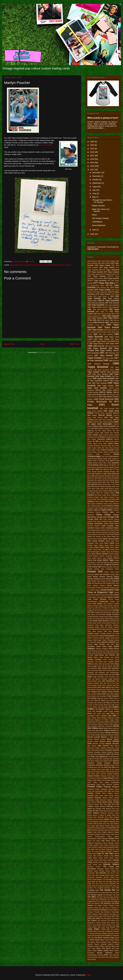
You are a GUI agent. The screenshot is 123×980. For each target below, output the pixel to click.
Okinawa (104, 776)
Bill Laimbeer (100, 476)
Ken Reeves (102, 692)
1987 (102, 353)
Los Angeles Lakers (102, 709)
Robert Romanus (105, 811)
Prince (98, 793)
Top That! (116, 925)
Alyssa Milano (113, 444)
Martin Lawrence (114, 728)
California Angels (93, 497)
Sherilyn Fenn (114, 839)
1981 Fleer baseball (112, 303)
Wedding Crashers (93, 946)
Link (109, 705)
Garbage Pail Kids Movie (103, 612)
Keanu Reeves (107, 690)
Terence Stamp (109, 877)
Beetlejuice (100, 467)
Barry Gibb (107, 463)
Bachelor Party (104, 461)
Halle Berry (100, 625)
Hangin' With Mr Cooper (104, 627)
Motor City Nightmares (99, 757)
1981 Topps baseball (96, 305)
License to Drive (93, 705)
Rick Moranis (107, 809)
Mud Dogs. (91, 761)
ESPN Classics (95, 590)
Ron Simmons (99, 817)
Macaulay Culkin (113, 718)
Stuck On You (108, 862)
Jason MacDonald (109, 653)
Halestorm (91, 625)
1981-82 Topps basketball (111, 307)
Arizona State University (99, 454)
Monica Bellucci (100, 750)
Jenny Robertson (99, 225)
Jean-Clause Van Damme (105, 655)
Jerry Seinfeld (109, 662)
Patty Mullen (97, 780)
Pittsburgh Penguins (111, 787)
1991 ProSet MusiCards (104, 399)
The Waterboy (106, 903)
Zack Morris (109, 957)
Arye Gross (105, 456)
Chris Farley (97, 521)
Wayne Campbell (101, 944)
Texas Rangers (97, 879)
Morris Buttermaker (100, 754)
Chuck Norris (114, 524)
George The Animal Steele (96, 619)
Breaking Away (110, 486)
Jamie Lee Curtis (104, 651)
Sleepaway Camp (101, 843)
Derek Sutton (92, 558)
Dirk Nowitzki (115, 562)
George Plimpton (114, 617)
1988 (106, 360)
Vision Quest (95, 940)
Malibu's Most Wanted (112, 722)
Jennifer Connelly (94, 660)
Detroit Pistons (113, 558)
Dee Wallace (115, 552)
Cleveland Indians (112, 528)
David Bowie (109, 545)
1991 (104, 395)
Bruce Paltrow (103, 491)
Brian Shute (104, 489)
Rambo (109, 800)
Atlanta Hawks (103, 459)
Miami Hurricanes (102, 735)
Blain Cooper (103, 478)
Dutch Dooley (93, 577)
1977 (109, 281)
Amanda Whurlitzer (94, 446)
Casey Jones (108, 504)
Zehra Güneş (92, 959)
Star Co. (101, 853)
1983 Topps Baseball (110, 316)
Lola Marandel (103, 707)
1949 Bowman (92, 261)
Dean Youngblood (104, 550)
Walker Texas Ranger (107, 940)
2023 (92, 149)
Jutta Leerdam (92, 685)
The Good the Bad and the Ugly (106, 886)
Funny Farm (108, 610)
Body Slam (102, 482)
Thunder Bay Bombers (102, 912)
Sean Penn (97, 832)
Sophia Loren (99, 845)
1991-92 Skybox (105, 415)
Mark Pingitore (92, 726)
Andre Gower (92, 448)
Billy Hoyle (116, 476)
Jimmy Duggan (92, 666)
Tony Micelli (97, 925)
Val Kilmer (98, 938)
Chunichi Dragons (94, 526)
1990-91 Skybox (106, 392)
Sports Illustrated (107, 849)
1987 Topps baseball (103, 355)
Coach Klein (91, 532)
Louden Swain (108, 711)
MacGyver (91, 720)
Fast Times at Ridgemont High (103, 591)
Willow (111, 951)
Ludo (103, 713)
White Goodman (106, 946)
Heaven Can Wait (113, 634)
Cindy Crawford (107, 526)
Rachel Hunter (108, 798)
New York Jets (99, 767)
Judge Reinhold (114, 679)
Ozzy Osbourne (98, 778)
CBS (96, 508)
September (97, 183)
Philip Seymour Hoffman (110, 784)
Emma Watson (113, 585)
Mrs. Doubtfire (114, 759)
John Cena (91, 670)
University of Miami (101, 933)
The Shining (112, 899)
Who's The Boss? (104, 948)
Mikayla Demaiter (112, 744)
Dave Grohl (99, 543)
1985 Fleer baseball (106, 334)
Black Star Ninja (93, 478)
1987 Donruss (110, 353)
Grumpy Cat (115, 623)
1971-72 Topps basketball (109, 270)
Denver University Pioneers (109, 556)
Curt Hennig (96, 536)
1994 (117, 426)
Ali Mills (96, 441)
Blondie (117, 478)
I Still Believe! (97, 222)
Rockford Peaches (107, 813)
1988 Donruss (114, 361)
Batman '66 (107, 465)
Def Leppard (91, 554)
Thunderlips (115, 912)
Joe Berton (109, 666)
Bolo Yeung (110, 482)
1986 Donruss (99, 346)
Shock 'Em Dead (94, 841)
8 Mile (93, 428)
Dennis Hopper (114, 554)
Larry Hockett (110, 700)
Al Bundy (101, 437)
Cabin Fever (106, 495)
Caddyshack (115, 495)
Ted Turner (111, 873)
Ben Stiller (96, 469)
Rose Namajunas (93, 822)
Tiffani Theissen (93, 914)
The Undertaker (106, 901)
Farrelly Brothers (107, 590)
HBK (106, 631)
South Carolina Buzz (112, 845)
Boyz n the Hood (113, 484)
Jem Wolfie (115, 657)
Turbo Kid (105, 929)
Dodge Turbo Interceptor (95, 564)
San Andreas (115, 824)
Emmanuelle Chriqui (94, 588)
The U (98, 901)
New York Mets (110, 767)
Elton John (115, 583)
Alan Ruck (116, 437)
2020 (92, 159)
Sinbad (114, 841)
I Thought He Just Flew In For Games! (102, 201)
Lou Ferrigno (97, 711)
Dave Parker (109, 543)
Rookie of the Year (112, 819)
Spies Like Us (96, 849)
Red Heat (103, 804)
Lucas (99, 713)
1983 (95, 314)
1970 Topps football (107, 268)
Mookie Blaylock (107, 752)
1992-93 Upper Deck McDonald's (103, 423)
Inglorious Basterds (108, 642)
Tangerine (100, 869)
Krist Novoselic (102, 696)
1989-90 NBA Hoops (111, 381)
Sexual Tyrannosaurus (96, 837)
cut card (104, 536)
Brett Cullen (96, 489)
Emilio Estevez (93, 585)
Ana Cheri (115, 446)
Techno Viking (110, 871)
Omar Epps (111, 776)
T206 (105, 867)
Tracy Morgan (110, 927)
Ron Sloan (109, 817)
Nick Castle (101, 770)
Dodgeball (108, 564)
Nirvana (103, 772)
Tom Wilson (112, 921)
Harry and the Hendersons (110, 629)
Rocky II (96, 815)
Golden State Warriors (101, 621)
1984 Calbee (105, 320)
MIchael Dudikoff (114, 735)
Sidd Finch (106, 841)
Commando (104, 532)
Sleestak (111, 843)
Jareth (89, 653)
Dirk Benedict (105, 562)
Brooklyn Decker (93, 491)
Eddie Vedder (92, 581)
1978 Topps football (102, 290)
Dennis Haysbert (102, 554)
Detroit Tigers (108, 560)
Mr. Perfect (96, 759)
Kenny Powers (113, 692)
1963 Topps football (104, 263)
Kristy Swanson (113, 696)
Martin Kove (103, 728)
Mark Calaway (114, 724)
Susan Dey (97, 864)
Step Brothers (98, 856)
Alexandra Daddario (105, 439)
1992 (106, 418)
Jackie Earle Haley (104, 646)
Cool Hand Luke (114, 532)
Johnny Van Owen (110, 675)
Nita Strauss (110, 772)
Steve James (98, 858)
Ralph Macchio (101, 800)
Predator (90, 793)
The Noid (116, 895)
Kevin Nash (101, 694)
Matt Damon (100, 730)
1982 (12, 265)
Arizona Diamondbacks (111, 452)
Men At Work (92, 735)
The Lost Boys (114, 893)
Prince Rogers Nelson (110, 793)
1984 (99, 320)
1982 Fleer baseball (100, 309)
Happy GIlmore (97, 629)
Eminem (103, 585)
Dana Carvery (98, 539)
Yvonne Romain (92, 957)
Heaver (90, 636)
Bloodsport (91, 480)
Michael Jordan (100, 739)
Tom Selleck (92, 921)
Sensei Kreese (106, 834)
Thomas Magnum (113, 910)
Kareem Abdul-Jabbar (94, 687)
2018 (92, 166)
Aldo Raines (92, 439)
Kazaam (99, 690)
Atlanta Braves (92, 459)
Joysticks (104, 679)
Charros (98, 512)
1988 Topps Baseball (103, 365)
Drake (117, 569)
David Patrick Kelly (102, 547)
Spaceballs (110, 847)
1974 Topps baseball (111, 272)
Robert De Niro (93, 811)
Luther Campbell (101, 716)
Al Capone (108, 437)
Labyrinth (100, 698)
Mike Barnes (92, 746)
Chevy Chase (103, 515)
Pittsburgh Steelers (107, 789)
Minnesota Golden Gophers (97, 748)
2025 (92, 142)
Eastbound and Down (102, 579)
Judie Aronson (92, 681)
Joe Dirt (116, 666)
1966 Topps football (102, 265)
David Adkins (99, 545)
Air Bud (95, 437)
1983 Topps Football (95, 318)
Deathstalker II (96, 552)
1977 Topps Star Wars (104, 283)
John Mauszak (100, 673)
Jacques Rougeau (102, 649)
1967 (113, 265)
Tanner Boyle (109, 869)
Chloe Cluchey (108, 519)
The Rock (100, 897)
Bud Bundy (91, 493)
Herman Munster (99, 638)
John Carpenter (113, 668)
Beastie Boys (92, 467)
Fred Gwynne (108, 604)
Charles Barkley (114, 508)
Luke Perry (110, 713)
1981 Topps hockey (94, 307)
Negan (113, 765)
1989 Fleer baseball (100, 374)
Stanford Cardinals (113, 851)
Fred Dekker (97, 604)
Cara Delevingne (102, 499)
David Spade (115, 547)
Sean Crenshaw (110, 830)
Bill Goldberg (91, 476)
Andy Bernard (114, 448)
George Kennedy (93, 617)
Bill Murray (108, 476)
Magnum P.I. (99, 720)
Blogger (88, 975)
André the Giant (103, 448)
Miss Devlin (91, 750)
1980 (112, 296)
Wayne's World (114, 944)
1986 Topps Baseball (97, 348)
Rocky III (103, 815)
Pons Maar (115, 791)
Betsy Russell (92, 472)
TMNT (113, 916)
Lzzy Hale (112, 716)
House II (90, 640)
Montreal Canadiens (94, 752)
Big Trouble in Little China (102, 474)
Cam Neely (104, 497)
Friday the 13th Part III (39, 265)
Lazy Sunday (98, 703)
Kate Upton (106, 687)
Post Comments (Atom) (47, 352)
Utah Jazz (91, 938)
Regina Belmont (100, 806)
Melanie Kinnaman (112, 733)
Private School (114, 796)
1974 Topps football (94, 274)
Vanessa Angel (108, 938)
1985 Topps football (101, 339)
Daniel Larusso (108, 539)
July (94, 190)
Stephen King (109, 856)
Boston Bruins (102, 484)
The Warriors (96, 903)
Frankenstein (104, 601)
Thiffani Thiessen (108, 905)
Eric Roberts (105, 588)
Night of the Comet (112, 770)
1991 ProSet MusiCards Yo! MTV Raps (103, 402)
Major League (110, 720)
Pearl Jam (116, 780)
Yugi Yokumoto (114, 955)
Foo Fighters (108, 597)
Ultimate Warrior (93, 931)
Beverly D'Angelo (104, 472)
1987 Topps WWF (108, 358)
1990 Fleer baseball (99, 383)
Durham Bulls (114, 574)
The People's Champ (100, 218)
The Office (92, 897)
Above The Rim (113, 431)
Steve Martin (109, 858)
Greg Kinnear (106, 623)
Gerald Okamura (110, 619)
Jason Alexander (97, 653)
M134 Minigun (102, 718)
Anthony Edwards (107, 450)
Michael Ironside (94, 737)
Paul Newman (107, 780)
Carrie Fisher (109, 501)
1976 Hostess (99, 278)
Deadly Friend (92, 550)
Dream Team (109, 572)
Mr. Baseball (112, 757)
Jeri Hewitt (99, 662)
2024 (92, 145)
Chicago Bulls (102, 517)
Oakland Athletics (113, 774)
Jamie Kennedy (92, 651)
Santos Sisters (110, 826)
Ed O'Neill (115, 579)
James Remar (114, 649)
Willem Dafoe (92, 951)
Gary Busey (91, 614)
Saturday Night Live (102, 828)
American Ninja (106, 446)
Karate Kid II (102, 685)
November (97, 176)
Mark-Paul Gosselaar (105, 726)
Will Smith (115, 948)
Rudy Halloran (104, 822)
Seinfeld (97, 834)
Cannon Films (92, 499)
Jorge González (98, 677)
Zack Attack (102, 957)
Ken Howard (92, 692)
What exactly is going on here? (103, 118)
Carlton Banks (99, 501)
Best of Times (114, 469)
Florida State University (95, 597)
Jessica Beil (106, 664)
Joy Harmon (96, 679)
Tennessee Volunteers (95, 877)
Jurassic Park (98, 683)
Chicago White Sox (95, 519)
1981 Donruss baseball (96, 303)
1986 (90, 346)
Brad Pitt (91, 486)
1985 (95, 334)
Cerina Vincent (103, 508)
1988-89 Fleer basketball (109, 372)
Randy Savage (113, 802)
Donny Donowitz (107, 567)
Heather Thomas (100, 634)
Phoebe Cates (95, 787)
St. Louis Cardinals (99, 851)
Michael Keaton (113, 739)
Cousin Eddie (110, 534)
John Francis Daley (109, 670)
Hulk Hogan (98, 640)
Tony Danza (111, 923)
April (94, 230)
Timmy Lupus (98, 916)
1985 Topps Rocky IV (97, 344)
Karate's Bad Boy (113, 685)
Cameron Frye (114, 497)
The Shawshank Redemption (97, 899)
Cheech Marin (108, 512)
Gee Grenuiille (101, 614)
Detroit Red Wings (95, 560)
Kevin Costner (92, 694)
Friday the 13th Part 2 (95, 608)
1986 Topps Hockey (103, 350)
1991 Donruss (111, 395)
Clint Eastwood (92, 530)
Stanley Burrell (92, 854)
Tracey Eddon (92, 927)
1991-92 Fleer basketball (103, 413)
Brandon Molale (100, 486)
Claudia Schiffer (100, 528)
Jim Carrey (115, 664)
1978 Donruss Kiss (103, 287)
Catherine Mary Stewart (98, 506)
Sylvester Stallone (111, 864)
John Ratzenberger (112, 673)
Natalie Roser (108, 761)
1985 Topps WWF (112, 344)
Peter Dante (104, 782)
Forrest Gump (114, 599)
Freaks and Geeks (46, 145)
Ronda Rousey (98, 819)
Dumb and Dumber (102, 574)
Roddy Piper (111, 815)
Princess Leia (93, 796)
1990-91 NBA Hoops (103, 390)
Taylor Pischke (99, 871)
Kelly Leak (116, 690)
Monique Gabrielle (112, 750)
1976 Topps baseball (111, 278)
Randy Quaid (102, 802)
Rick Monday (97, 809)
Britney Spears (114, 489)
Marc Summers (92, 724)
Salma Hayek (98, 824)
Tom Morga (115, 918)
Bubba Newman (114, 491)
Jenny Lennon (108, 660)
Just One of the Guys (111, 683)
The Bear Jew (101, 882)
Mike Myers (115, 746)
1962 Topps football (108, 261)
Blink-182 (111, 478)
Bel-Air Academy (110, 467)
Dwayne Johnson (106, 577)
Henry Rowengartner (107, 636)
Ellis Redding (107, 583)
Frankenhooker (92, 601)
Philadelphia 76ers (94, 784)
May (94, 197)
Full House (100, 610)
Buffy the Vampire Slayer (106, 493)
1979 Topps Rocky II (101, 296)
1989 (89, 374)
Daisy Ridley (111, 536)
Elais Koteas (101, 581)
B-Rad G (95, 461)
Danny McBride (98, 541)
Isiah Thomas (99, 644)
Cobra (98, 532)
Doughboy (110, 569)
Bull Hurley (98, 495)
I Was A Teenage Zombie (110, 640)
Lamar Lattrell (108, 698)
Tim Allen (113, 914)
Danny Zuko (110, 541)
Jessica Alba (98, 664)
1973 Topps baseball (95, 272)
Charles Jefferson (94, 510)
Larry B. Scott (99, 700)
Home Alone (115, 638)
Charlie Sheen (107, 510)
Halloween (108, 625)
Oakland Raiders (94, 776)
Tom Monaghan (106, 918)
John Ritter (91, 675)
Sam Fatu (106, 824)
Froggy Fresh (92, 610)
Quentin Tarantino (94, 798)
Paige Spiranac (109, 778)
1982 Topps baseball (22, 265)
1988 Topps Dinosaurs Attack (104, 370)
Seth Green (115, 834)
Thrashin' (90, 912)
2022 (92, 152)
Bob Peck (106, 480)
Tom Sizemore (102, 921)
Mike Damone (103, 746)
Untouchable (96, 935)
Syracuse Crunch (94, 867)
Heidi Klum (96, 636)
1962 (99, 261)
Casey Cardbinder (97, 504)
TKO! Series (107, 916)
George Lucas (103, 617)
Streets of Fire (98, 862)
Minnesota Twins (113, 748)
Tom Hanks (96, 918)
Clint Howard (102, 530)
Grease (90, 623)
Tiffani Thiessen (104, 914)
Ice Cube (90, 642)
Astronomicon (114, 456)
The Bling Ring (111, 882)
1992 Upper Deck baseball (103, 420)
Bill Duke (116, 474)
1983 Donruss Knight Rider (106, 314)
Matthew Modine (110, 730)
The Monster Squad (95, 895)
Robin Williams (93, 813)
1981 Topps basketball (112, 305)
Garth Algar (115, 612)
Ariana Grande (97, 452)
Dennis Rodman (93, 556)
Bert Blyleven (105, 469)
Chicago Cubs (113, 517)
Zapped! (116, 957)
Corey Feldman (92, 534)
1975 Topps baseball (96, 276)
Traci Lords (101, 927)
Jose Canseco (110, 677)
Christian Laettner (107, 521)
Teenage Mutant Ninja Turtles (109, 875)
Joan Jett (101, 666)
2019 (92, 163)
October (96, 180)
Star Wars (109, 853)
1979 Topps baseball (103, 294)
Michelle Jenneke (99, 744)
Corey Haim (101, 534)
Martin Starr (91, 730)
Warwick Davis (106, 942)
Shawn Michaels (102, 839)
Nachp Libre (99, 761)
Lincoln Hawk (103, 705)
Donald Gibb (97, 567)
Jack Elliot (110, 644)
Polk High (107, 791)
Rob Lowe (115, 809)
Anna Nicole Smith (94, 450)
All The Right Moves (107, 441)
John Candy (102, 668)
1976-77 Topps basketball (97, 281)
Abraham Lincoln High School (98, 433)
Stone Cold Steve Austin (103, 860)
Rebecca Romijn (93, 804)
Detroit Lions (102, 558)
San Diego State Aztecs (96, 826)
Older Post (74, 344)
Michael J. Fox (107, 737)
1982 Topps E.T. (102, 312)
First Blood (111, 595)
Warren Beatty (95, 942)
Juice (99, 681)
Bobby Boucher (93, 482)
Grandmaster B (114, 621)
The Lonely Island (103, 893)
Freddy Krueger (98, 606)
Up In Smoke (105, 935)
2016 (92, 234)
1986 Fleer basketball (112, 346)
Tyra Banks (115, 929)
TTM (117, 927)
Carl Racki (112, 499)
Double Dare (99, 569)
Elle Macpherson (97, 583)
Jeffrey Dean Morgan (101, 657)
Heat (110, 631)
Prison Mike (103, 796)
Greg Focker (97, 623)
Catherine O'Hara (113, 506)
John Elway (99, 670)
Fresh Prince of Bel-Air (111, 606)
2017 (92, 170)
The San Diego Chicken (111, 897)
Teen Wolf (95, 875)
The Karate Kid (107, 890)
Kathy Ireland (115, 687)
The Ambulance (108, 879)
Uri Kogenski (115, 935)
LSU (94, 713)
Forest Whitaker (100, 599)
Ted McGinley (101, 873)
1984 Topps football (108, 327)
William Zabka (103, 951)
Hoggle (107, 638)
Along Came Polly (100, 444)
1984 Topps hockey (95, 330)
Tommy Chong (101, 923)
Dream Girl (95, 571)
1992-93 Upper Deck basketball (104, 422)
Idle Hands (97, 642)
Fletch (94, 215)
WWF (106, 955)
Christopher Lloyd (101, 524)
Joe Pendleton (92, 668)
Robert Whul (115, 811)
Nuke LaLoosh (101, 774)
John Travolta (99, 675)
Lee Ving (106, 703)
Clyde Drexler (114, 530)
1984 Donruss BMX (101, 322)
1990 (89, 383)
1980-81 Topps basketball (108, 301)
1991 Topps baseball (107, 408)
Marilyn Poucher (54, 265)
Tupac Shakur (93, 929)
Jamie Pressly (114, 651)
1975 (117, 274)
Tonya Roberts (107, 925)
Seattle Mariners (108, 832)
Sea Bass (101, 830)
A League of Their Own (110, 428)
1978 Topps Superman (100, 292)
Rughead (112, 822)
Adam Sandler (93, 435)
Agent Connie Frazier (106, 435)
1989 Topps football (103, 376)
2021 (92, 156)
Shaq (110, 837)
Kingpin (117, 694)
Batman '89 (115, 465)
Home (42, 344)
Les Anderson (114, 703)
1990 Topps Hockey (105, 386)
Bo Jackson (99, 480)
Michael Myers (106, 741)
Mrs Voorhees (66, 265)
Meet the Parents (99, 733)
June (94, 193)
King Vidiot (110, 694)
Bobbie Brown (114, 480)
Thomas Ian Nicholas (100, 910)
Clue (108, 530)
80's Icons (99, 428)
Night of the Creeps (94, 772)
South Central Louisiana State (97, 847)
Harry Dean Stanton (95, 631)
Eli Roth (109, 581)
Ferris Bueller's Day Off (99, 595)
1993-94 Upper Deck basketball (104, 426)
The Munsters (108, 895)
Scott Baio (94, 830)
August (95, 187)
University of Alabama (105, 931)
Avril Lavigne (112, 459)
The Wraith (98, 905)
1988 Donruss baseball (98, 364)
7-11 (89, 428)
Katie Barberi (92, 690)
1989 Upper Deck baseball (103, 378)
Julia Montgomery (108, 681)
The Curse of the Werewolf (106, 884)
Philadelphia (115, 782)
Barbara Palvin (98, 463)
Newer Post (9, 344)
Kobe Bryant (92, 696)
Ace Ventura (115, 433)
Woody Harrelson (105, 953)
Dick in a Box (96, 562)
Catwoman (91, 508)
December (97, 173)
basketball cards (97, 465)
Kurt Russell (92, 698)
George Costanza (112, 614)
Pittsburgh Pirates (93, 789)
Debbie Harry (106, 552)
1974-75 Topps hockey (108, 274)
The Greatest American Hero (104, 888)
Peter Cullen (92, 782)
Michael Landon (93, 741)
